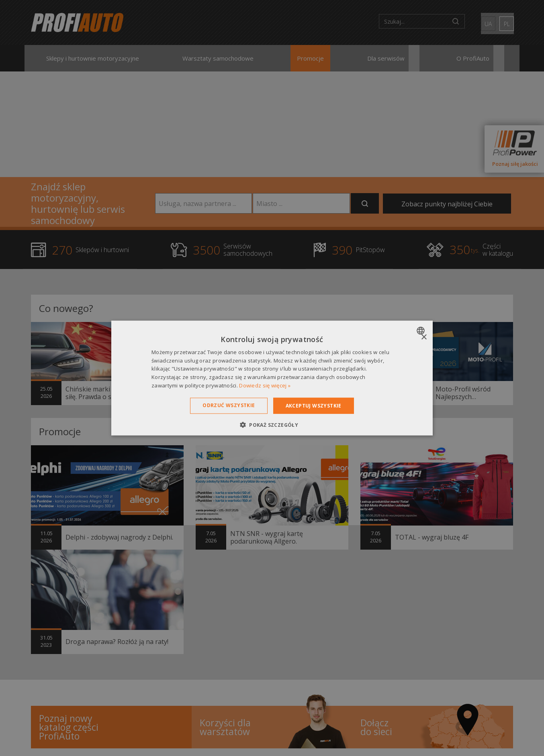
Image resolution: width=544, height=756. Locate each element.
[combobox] (422, 330)
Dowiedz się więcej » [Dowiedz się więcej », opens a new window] (265, 385)
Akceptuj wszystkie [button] (314, 405)
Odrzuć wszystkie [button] (229, 405)
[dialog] (272, 378)
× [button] (424, 337)
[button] (272, 425)
